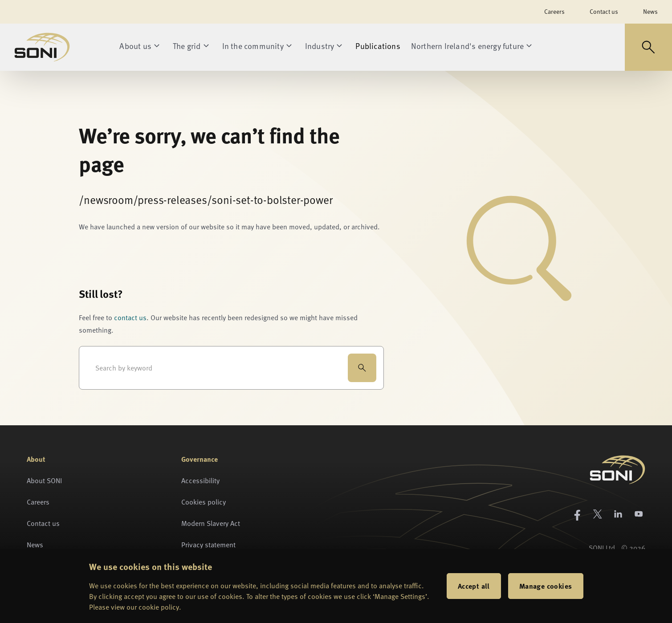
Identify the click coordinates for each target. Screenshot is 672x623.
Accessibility (200, 480)
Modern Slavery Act (211, 523)
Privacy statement (208, 545)
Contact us (604, 11)
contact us (130, 318)
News (650, 11)
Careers (554, 11)
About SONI (44, 480)
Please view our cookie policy (134, 607)
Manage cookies (546, 586)
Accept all (474, 586)
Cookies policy (204, 502)
